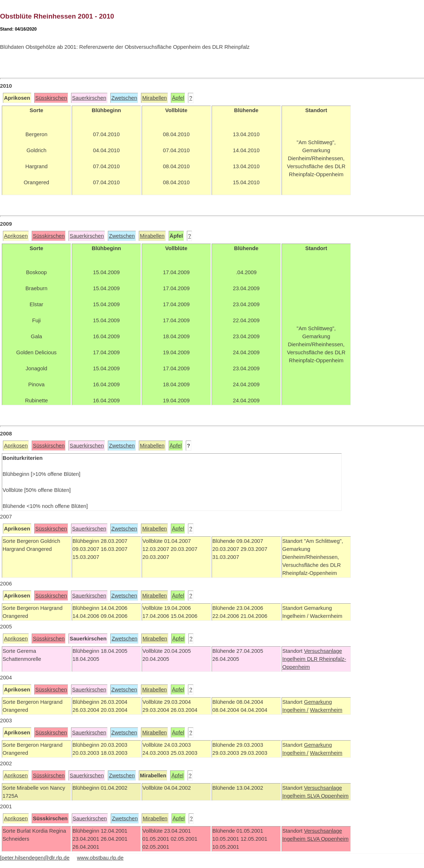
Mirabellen (154, 98)
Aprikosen (16, 236)
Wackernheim (326, 710)
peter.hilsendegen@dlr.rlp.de (36, 858)
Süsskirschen (51, 98)
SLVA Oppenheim (328, 796)
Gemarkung (318, 702)
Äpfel (178, 98)
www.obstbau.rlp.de (100, 858)
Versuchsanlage (323, 651)
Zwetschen (124, 98)
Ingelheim (295, 659)
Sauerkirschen (89, 98)
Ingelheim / (295, 710)
